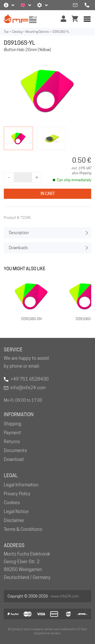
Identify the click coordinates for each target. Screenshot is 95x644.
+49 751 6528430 (30, 379)
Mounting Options (37, 32)
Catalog (17, 32)
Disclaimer (14, 520)
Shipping (13, 424)
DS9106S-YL (61, 32)
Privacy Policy (17, 494)
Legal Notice (16, 511)
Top (6, 32)
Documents (15, 450)
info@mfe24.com (28, 388)
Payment (12, 433)
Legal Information (21, 485)
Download (14, 459)
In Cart (48, 194)
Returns (12, 441)
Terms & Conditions (23, 529)
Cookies (12, 503)
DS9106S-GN (31, 319)
